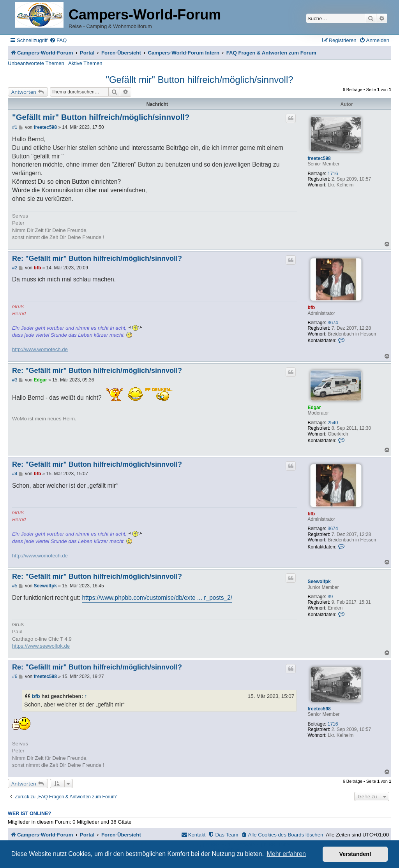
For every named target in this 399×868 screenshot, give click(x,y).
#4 (15, 474)
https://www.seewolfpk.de (41, 646)
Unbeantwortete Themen (36, 63)
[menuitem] (58, 40)
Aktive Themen (85, 63)
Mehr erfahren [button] (286, 854)
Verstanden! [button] (355, 854)
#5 (15, 586)
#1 (15, 127)
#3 (15, 380)
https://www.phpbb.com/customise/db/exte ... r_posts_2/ (157, 598)
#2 (15, 268)
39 (330, 597)
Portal (87, 53)
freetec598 (319, 158)
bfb (311, 307)
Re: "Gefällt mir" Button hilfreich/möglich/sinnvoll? (97, 258)
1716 (333, 174)
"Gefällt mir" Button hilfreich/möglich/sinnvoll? (199, 80)
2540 (333, 423)
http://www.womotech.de (40, 349)
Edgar (314, 408)
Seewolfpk (319, 582)
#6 (15, 676)
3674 (333, 323)
